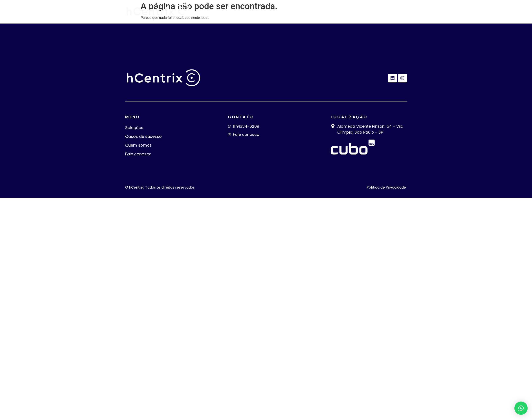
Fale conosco (386, 11)
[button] (521, 408)
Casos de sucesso (298, 11)
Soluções (256, 11)
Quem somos (345, 11)
